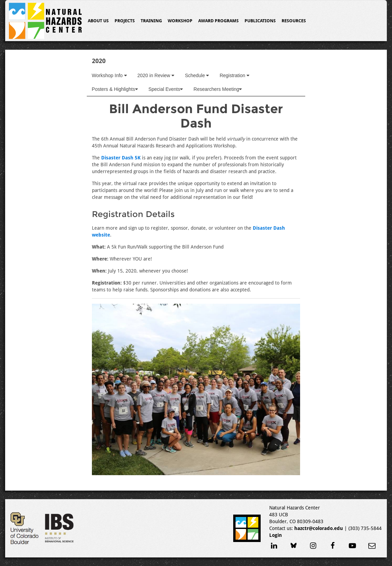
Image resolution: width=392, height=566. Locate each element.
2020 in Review (156, 75)
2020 (99, 61)
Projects (125, 21)
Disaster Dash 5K (121, 158)
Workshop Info (109, 75)
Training (151, 21)
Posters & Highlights (115, 89)
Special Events (166, 89)
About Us (98, 21)
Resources (294, 21)
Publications (260, 21)
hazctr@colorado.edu (319, 528)
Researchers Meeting (218, 89)
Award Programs (218, 21)
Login (276, 535)
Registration (234, 75)
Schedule (197, 75)
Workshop (180, 21)
